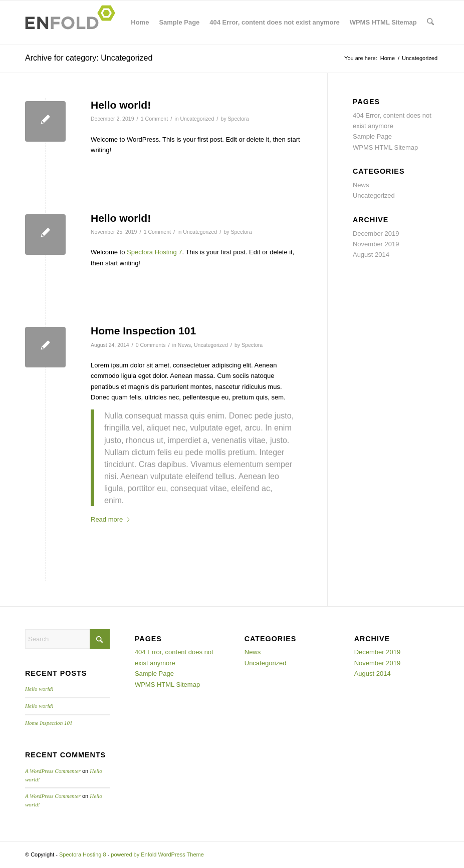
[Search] (431, 23)
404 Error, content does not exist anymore (275, 22)
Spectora (239, 119)
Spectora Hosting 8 (83, 854)
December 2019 (376, 234)
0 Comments (151, 345)
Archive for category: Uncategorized (89, 58)
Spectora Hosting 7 (155, 252)
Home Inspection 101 (143, 331)
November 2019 (376, 244)
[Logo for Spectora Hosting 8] (73, 23)
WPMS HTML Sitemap (384, 22)
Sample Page (180, 22)
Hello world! (121, 105)
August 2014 (371, 255)
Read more (111, 519)
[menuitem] (431, 23)
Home (140, 22)
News (184, 345)
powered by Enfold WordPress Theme (157, 854)
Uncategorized (197, 119)
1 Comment (154, 119)
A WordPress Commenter (53, 771)
